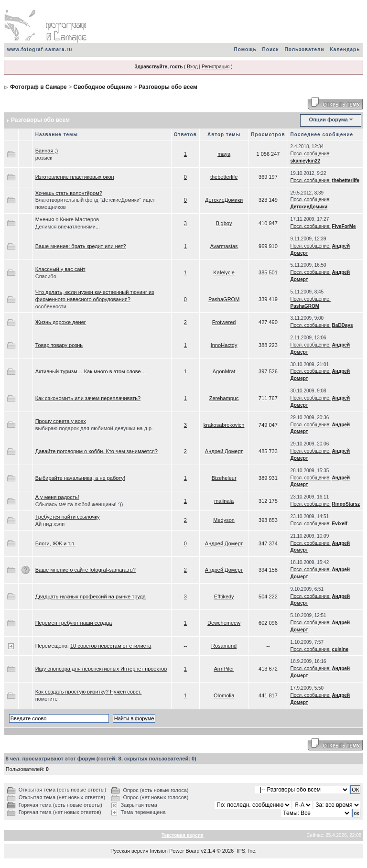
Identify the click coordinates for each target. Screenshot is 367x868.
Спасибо (46, 276)
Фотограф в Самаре (38, 87)
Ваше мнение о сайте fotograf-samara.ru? (86, 570)
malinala (224, 501)
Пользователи (305, 49)
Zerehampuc (224, 398)
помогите (47, 699)
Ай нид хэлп (50, 524)
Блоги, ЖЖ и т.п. (55, 543)
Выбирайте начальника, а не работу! (80, 478)
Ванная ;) (47, 151)
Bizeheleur (224, 478)
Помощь (245, 49)
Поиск (271, 49)
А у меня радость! (57, 497)
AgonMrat (224, 371)
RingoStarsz (346, 504)
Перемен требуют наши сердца (74, 623)
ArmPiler (224, 669)
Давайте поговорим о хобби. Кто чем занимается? (97, 451)
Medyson (224, 520)
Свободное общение (103, 87)
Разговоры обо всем (168, 87)
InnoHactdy (224, 345)
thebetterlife (224, 177)
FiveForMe (344, 226)
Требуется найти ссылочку (68, 517)
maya (224, 154)
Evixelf (340, 524)
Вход (192, 67)
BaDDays (343, 325)
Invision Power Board (175, 851)
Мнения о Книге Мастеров (67, 219)
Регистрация (216, 67)
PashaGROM (224, 299)
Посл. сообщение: (311, 154)
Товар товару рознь (59, 345)
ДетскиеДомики (224, 200)
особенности (51, 306)
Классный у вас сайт (60, 269)
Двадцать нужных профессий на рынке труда (91, 597)
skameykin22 (305, 161)
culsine (340, 649)
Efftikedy (224, 597)
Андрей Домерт (224, 451)
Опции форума (329, 119)
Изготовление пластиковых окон (75, 177)
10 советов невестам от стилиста (111, 646)
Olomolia (224, 695)
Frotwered (224, 322)
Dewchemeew (224, 623)
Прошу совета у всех (61, 421)
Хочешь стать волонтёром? (69, 193)
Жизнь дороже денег (61, 322)
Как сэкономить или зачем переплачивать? (88, 398)
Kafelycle (224, 272)
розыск (44, 158)
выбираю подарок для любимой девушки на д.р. (94, 428)
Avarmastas (224, 246)
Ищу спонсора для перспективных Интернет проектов (101, 669)
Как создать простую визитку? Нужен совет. (89, 692)
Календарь (345, 49)
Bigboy (224, 223)
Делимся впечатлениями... (68, 227)
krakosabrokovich (224, 425)
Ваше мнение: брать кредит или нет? (81, 246)
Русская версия (129, 851)
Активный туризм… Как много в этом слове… (91, 371)
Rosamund (224, 646)
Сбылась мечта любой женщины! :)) (79, 504)
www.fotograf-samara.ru (40, 49)
